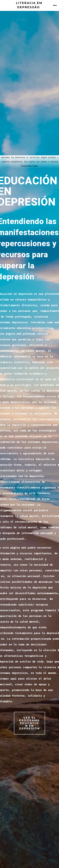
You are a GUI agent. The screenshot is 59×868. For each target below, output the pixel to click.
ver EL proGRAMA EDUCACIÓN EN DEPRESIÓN (29, 723)
